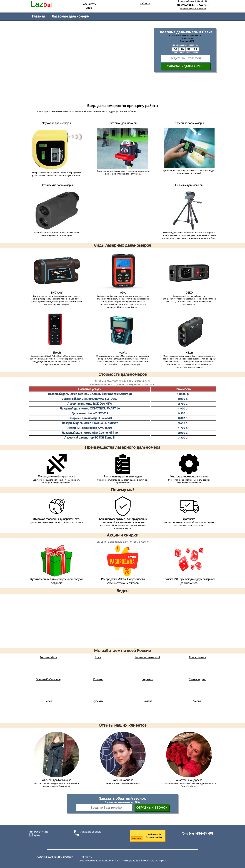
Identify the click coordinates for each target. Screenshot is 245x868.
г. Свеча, (145, 4)
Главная (38, 16)
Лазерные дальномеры (70, 16)
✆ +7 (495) (197, 834)
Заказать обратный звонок (193, 9)
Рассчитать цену (89, 6)
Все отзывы (137, 838)
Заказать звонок (91, 832)
